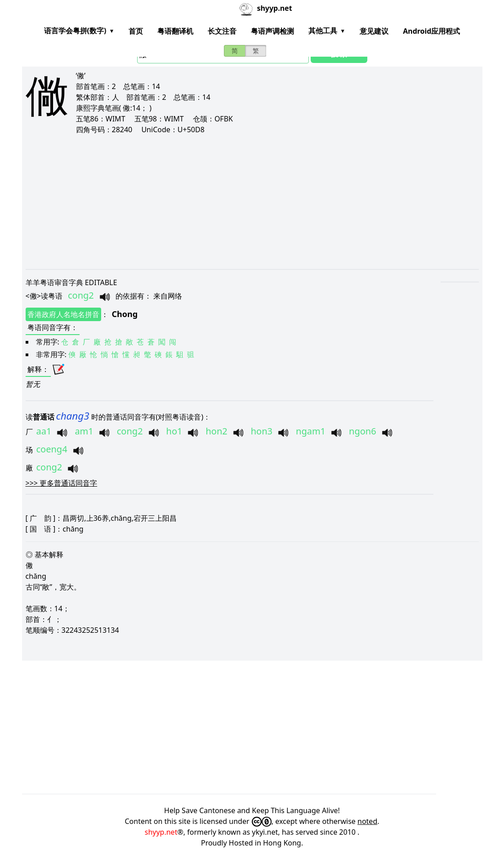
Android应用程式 (431, 31)
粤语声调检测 (272, 31)
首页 (136, 31)
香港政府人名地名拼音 (63, 314)
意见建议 (374, 31)
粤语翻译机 (175, 31)
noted (367, 821)
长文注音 (222, 31)
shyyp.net (161, 832)
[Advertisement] (252, 201)
